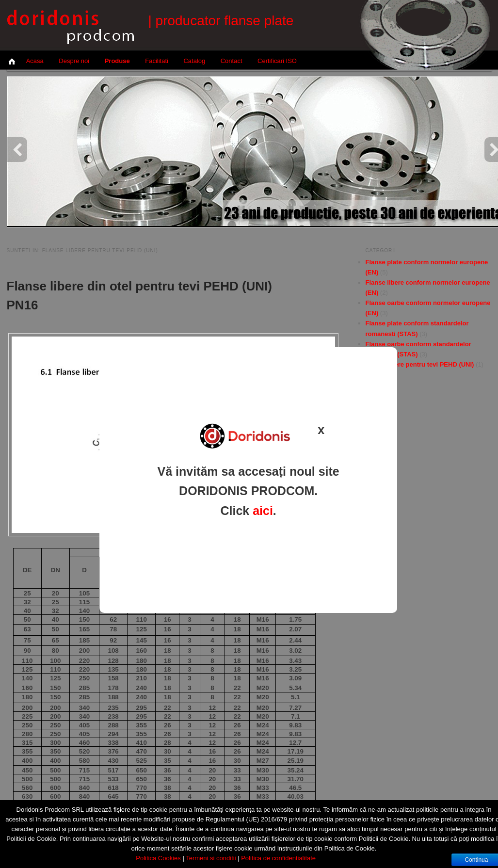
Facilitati (157, 61)
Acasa (35, 61)
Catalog (194, 61)
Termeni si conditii (211, 858)
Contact (232, 61)
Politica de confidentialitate (278, 858)
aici (263, 511)
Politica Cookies (158, 858)
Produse (117, 61)
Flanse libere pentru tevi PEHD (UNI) (420, 364)
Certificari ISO (277, 61)
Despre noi (74, 61)
